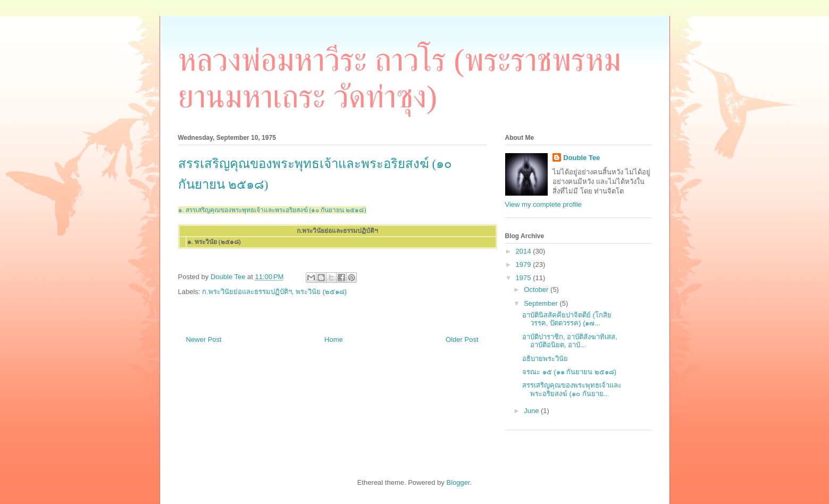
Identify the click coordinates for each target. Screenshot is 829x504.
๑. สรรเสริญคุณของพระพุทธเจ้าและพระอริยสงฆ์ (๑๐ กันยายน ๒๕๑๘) (272, 210)
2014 (525, 251)
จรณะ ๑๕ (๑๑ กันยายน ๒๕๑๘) (569, 372)
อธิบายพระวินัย (545, 359)
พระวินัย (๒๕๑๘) (321, 292)
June (532, 411)
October (537, 289)
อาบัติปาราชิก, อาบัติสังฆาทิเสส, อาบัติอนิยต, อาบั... (570, 341)
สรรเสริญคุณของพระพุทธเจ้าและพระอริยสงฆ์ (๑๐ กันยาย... (572, 389)
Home (334, 339)
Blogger (458, 482)
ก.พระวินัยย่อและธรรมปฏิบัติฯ (247, 292)
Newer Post (204, 339)
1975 (525, 278)
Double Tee (581, 158)
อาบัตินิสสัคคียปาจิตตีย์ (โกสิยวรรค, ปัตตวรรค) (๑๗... (567, 319)
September (542, 303)
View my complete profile (543, 204)
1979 (525, 264)
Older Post (462, 339)
